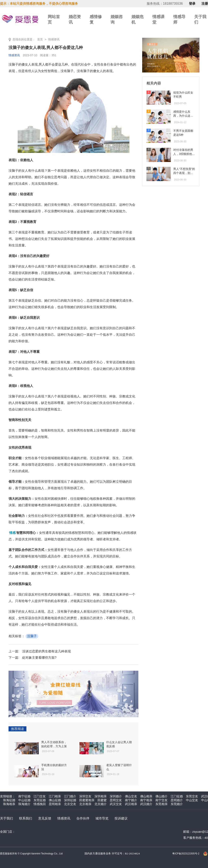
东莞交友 (192, 796)
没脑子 (32, 636)
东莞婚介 (177, 804)
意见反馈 (45, 818)
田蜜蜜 (102, 800)
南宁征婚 (24, 796)
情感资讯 (54, 39)
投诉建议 (121, 818)
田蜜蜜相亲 (87, 800)
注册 (205, 4)
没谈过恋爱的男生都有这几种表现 (47, 651)
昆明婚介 (177, 800)
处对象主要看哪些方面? (39, 658)
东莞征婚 (40, 800)
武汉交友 (116, 804)
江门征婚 (177, 796)
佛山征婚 (55, 800)
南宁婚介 (131, 800)
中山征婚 (24, 800)
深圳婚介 (116, 796)
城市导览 (102, 818)
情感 (12, 533)
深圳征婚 (70, 800)
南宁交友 (161, 800)
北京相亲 (85, 804)
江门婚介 (70, 796)
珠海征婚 (9, 800)
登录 (192, 4)
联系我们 (26, 818)
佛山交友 (131, 796)
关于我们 (6, 818)
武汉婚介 (146, 804)
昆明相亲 (55, 804)
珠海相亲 (9, 804)
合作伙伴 (83, 818)
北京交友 (70, 804)
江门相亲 (55, 796)
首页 (40, 39)
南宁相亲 (146, 800)
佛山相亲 (146, 796)
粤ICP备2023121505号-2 (186, 854)
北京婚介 (101, 804)
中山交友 (192, 800)
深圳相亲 (101, 796)
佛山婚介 (161, 796)
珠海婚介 (24, 804)
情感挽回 (40, 804)
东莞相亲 (161, 804)
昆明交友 (116, 800)
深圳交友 (85, 796)
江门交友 (40, 796)
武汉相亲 (131, 804)
